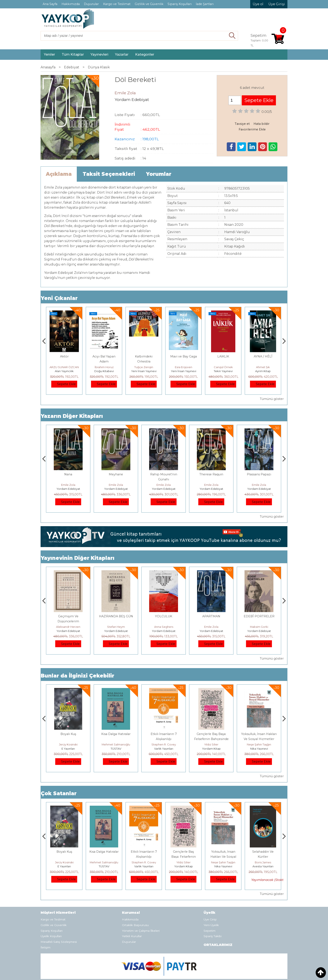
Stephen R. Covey (211, 744)
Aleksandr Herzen (116, 627)
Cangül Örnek (263, 367)
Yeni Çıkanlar (59, 298)
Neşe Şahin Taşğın (263, 862)
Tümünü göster (272, 399)
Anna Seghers (211, 627)
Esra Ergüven (223, 367)
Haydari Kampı (68, 616)
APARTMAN (68, 474)
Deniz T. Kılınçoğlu (68, 744)
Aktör (104, 356)
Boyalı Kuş (116, 734)
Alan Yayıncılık (64, 371)
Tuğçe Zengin (183, 367)
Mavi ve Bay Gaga (223, 356)
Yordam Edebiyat (68, 489)
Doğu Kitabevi (144, 371)
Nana (116, 474)
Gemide (64, 356)
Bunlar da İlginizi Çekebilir (78, 676)
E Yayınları (116, 749)
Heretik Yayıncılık (68, 749)
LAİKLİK (263, 356)
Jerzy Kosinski (116, 744)
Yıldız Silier (259, 744)
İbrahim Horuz (144, 367)
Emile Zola (68, 485)
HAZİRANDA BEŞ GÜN (164, 616)
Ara (232, 36)
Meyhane (164, 474)
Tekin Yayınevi (263, 371)
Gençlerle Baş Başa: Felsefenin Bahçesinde (223, 857)
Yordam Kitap (259, 749)
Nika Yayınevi (263, 866)
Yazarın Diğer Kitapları (72, 416)
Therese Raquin (259, 474)
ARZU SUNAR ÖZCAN (104, 367)
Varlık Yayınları (211, 749)
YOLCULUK (211, 616)
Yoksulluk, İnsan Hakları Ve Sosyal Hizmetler (263, 857)
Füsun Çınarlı (64, 367)
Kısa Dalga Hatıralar (164, 734)
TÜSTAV (164, 749)
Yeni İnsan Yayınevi (184, 371)
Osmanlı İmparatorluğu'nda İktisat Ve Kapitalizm (68, 739)
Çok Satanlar (59, 793)
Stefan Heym (164, 627)
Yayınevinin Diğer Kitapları (78, 558)
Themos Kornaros (68, 627)
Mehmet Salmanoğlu (164, 744)
